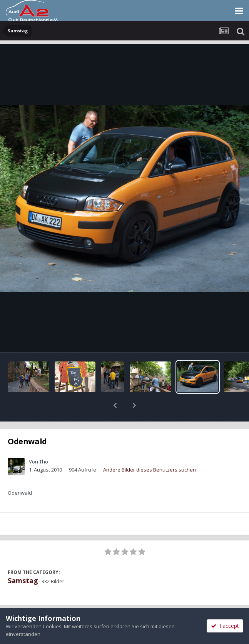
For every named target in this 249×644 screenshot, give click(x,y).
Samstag (23, 560)
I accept (225, 626)
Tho (44, 442)
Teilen (62, 606)
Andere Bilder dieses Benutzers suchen (150, 450)
